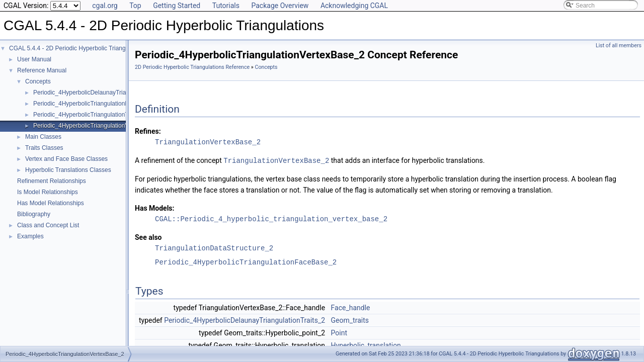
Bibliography (34, 214)
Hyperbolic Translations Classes (68, 170)
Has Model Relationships (51, 203)
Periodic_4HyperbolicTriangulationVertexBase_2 (98, 126)
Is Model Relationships (48, 192)
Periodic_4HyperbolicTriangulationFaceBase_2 (96, 104)
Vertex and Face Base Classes (66, 159)
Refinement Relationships (52, 181)
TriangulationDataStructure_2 (214, 248)
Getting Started (177, 6)
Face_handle (351, 307)
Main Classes (43, 137)
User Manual (34, 59)
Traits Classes (44, 148)
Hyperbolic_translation (366, 345)
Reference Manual (42, 70)
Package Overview (280, 6)
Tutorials (226, 6)
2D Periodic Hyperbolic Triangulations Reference (192, 67)
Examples (30, 236)
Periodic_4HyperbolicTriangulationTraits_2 (90, 115)
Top (135, 6)
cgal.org (105, 6)
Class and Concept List (48, 225)
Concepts (38, 81)
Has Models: (155, 208)
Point (339, 332)
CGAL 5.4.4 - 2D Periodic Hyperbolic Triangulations (78, 48)
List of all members (619, 46)
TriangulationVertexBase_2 (208, 142)
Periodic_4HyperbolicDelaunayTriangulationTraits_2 (103, 93)
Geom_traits (350, 320)
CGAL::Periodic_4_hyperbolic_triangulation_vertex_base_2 (271, 218)
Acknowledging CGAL (354, 6)
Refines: (148, 131)
